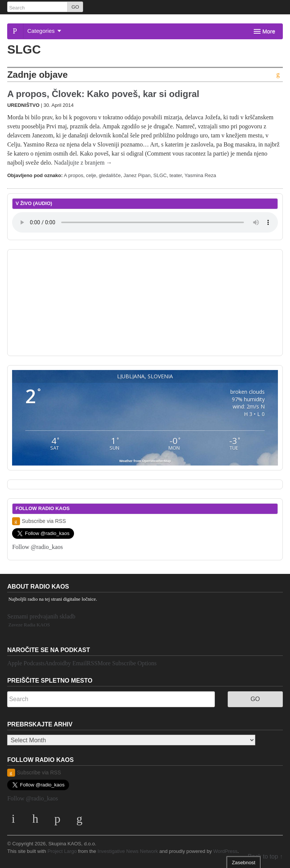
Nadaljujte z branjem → (83, 163)
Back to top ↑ (265, 856)
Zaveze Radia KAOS (29, 625)
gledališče (110, 175)
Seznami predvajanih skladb (41, 616)
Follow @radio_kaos (37, 547)
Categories (44, 31)
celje (91, 175)
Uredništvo (23, 105)
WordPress (225, 851)
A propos (73, 175)
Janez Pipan (137, 175)
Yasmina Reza (200, 175)
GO (75, 7)
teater (176, 175)
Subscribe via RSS (39, 521)
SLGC (160, 175)
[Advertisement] (145, 301)
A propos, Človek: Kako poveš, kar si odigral (103, 94)
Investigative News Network (128, 851)
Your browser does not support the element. (145, 222)
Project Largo (62, 851)
